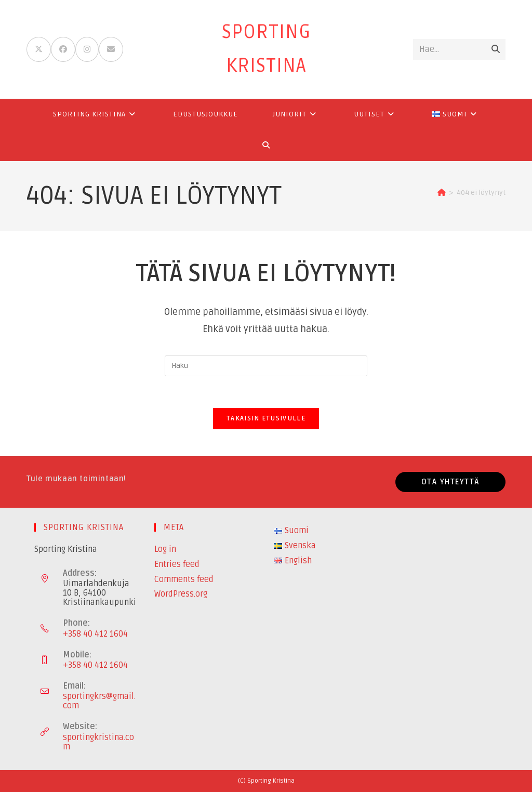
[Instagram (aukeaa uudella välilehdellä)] (87, 49)
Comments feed (184, 579)
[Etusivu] (442, 193)
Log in (165, 549)
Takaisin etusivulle (266, 418)
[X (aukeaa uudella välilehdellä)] (39, 49)
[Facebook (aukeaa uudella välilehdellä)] (63, 49)
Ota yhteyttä (450, 482)
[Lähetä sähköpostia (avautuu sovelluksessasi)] (111, 49)
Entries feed (177, 564)
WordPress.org (181, 594)
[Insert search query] (266, 366)
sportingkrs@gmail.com (99, 701)
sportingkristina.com (98, 742)
